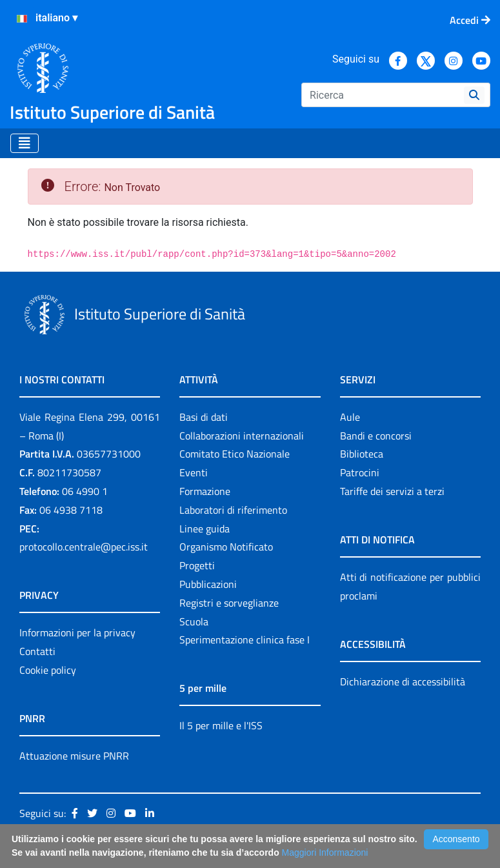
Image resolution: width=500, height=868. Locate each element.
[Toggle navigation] (25, 143)
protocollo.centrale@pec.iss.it (84, 547)
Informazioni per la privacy (77, 632)
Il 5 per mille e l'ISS (221, 725)
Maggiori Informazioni (325, 853)
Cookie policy (48, 670)
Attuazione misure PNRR (74, 756)
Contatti (37, 651)
